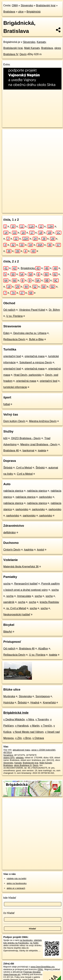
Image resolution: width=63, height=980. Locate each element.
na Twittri (34, 943)
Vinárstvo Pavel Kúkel (32, 310)
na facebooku (26, 940)
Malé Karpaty (32, 48)
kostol (41, 550)
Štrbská (8, 468)
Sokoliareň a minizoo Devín (36, 362)
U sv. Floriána (15, 316)
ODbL (40, 969)
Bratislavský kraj (46, 5)
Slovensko (27, 5)
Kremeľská (49, 703)
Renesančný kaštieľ (26, 584)
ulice (21, 12)
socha (7, 584)
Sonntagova (43, 696)
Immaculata (24, 596)
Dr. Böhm (54, 310)
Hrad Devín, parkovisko (28, 375)
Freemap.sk (44, 208)
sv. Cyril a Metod (16, 608)
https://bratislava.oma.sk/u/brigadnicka (20, 210)
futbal (7, 404)
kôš (5, 438)
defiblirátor (10, 533)
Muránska (9, 696)
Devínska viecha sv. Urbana (30, 333)
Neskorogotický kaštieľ (17, 615)
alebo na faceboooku (17, 883)
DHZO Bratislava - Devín (26, 438)
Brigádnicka (31, 268)
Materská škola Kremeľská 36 (21, 567)
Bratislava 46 (11, 451)
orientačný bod (12, 356)
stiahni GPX (9, 758)
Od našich (9, 310)
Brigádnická (34, 12)
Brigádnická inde (16, 713)
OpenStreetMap (27, 208)
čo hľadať (9, 913)
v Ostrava (38, 738)
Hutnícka (9, 703)
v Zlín (18, 738)
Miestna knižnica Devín (43, 421)
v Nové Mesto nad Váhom (28, 732)
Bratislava (9, 12)
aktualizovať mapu (21, 750)
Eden (6, 333)
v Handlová (22, 726)
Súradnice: (8, 755)
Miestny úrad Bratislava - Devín (39, 444)
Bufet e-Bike (36, 339)
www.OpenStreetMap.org (43, 967)
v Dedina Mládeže (14, 719)
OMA (15, 5)
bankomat (28, 451)
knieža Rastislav (49, 602)
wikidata (20, 758)
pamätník (9, 602)
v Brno (27, 738)
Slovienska (25, 696)
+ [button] (8, 135)
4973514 (8, 752)
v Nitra (30, 719)
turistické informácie (15, 387)
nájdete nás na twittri (16, 878)
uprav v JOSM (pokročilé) (43, 750)
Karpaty (41, 42)
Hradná (35, 703)
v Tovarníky (42, 719)
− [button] (8, 140)
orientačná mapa (35, 356)
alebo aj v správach (16, 888)
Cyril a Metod (24, 468)
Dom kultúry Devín (14, 421)
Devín (23, 54)
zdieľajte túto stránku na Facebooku (23, 941)
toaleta (42, 451)
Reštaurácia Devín (14, 339)
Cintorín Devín (12, 550)
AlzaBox (43, 649)
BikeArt (8, 632)
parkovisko (45, 497)
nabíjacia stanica (13, 491)
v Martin (35, 726)
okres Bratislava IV (23, 765)
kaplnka (29, 550)
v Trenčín (46, 726)
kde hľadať (10, 898)
